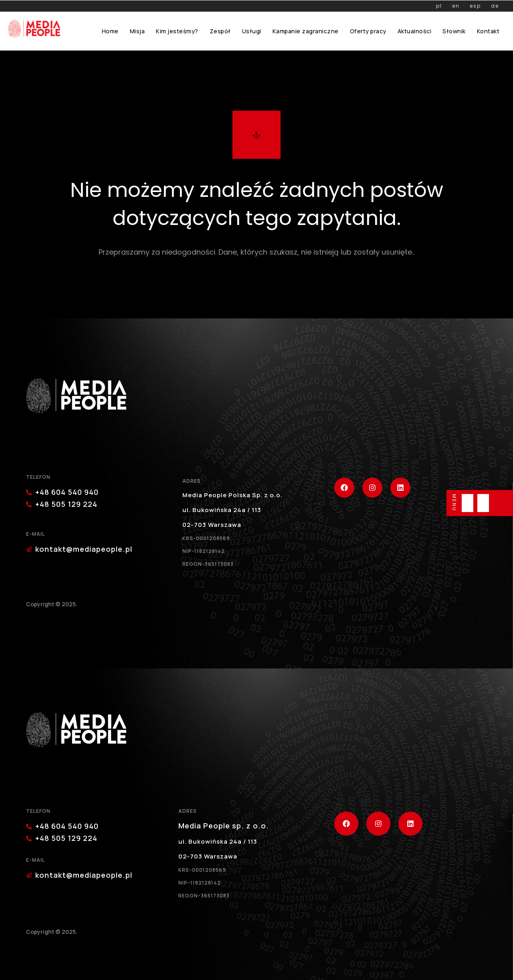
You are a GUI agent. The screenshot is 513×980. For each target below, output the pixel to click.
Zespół (220, 31)
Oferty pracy (368, 31)
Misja (137, 31)
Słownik (454, 31)
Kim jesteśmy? (177, 31)
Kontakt (488, 31)
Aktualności (415, 31)
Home (110, 31)
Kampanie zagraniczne (306, 31)
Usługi (252, 31)
